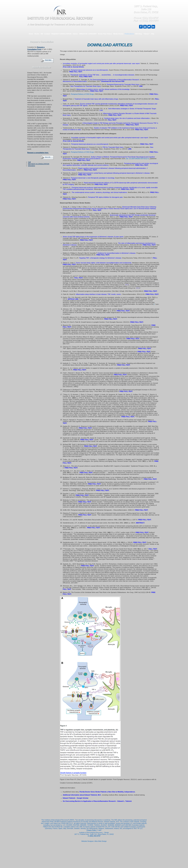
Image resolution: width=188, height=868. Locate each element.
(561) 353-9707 (150, 18)
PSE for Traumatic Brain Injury (113, 147)
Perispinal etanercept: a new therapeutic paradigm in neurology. (93, 178)
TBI (42, 34)
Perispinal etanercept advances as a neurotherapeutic (89, 70)
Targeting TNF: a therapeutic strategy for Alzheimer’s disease (100, 258)
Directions (32, 166)
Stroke (37, 34)
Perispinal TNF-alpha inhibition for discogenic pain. (105, 197)
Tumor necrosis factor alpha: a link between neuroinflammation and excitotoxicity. (104, 263)
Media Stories (118, 34)
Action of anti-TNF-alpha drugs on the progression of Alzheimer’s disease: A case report (93, 237)
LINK (141, 86)
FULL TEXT (97, 210)
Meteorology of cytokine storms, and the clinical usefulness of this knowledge (103, 89)
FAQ (153, 34)
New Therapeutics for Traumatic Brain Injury (86, 86)
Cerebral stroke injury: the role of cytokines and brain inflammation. (127, 118)
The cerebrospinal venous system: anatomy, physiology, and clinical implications (100, 192)
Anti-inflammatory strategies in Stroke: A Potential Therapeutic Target (132, 109)
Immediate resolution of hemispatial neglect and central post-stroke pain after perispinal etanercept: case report (101, 63)
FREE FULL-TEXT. (142, 130)
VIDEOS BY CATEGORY (88, 34)
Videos (75, 34)
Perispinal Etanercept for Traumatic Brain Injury (123, 84)
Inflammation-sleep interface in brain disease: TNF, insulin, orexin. (98, 294)
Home (31, 34)
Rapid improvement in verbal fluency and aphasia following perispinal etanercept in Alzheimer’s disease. (114, 173)
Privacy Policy (91, 830)
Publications (129, 34)
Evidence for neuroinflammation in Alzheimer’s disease (117, 253)
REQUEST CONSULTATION (61, 34)
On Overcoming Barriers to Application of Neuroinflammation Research (115, 80)
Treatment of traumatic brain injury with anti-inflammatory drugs (96, 99)
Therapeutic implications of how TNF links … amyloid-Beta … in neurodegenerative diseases (102, 75)
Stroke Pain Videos (105, 34)
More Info (48, 157)
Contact (47, 34)
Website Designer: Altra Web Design (94, 841)
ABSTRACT (140, 523)
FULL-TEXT (112, 120)
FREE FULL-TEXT (126, 105)
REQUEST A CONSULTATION (39, 164)
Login (100, 830)
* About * (146, 34)
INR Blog (138, 34)
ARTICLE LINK (73, 299)
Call (29, 162)
